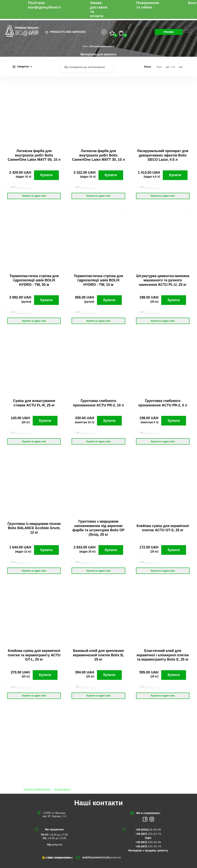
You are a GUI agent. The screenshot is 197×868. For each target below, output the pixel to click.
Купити (46, 175)
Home (85, 46)
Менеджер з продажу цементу (148, 850)
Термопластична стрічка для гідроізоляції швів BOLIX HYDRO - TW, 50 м (34, 280)
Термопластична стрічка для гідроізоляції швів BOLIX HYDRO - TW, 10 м (98, 280)
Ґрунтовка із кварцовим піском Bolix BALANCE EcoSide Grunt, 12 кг (34, 528)
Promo (169, 32)
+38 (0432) (148, 830)
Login (104, 32)
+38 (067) (148, 834)
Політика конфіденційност (37, 789)
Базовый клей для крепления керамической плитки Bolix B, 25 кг (98, 655)
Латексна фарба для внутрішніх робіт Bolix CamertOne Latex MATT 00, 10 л (34, 155)
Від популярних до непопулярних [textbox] (85, 67)
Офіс (148, 838)
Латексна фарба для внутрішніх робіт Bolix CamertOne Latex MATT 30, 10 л (98, 155)
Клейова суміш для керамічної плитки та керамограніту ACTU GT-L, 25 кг (34, 655)
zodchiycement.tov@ (102, 857)
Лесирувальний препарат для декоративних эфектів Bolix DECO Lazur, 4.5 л (163, 155)
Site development (63, 858)
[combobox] (87, 67)
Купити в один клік (34, 196)
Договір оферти (62, 789)
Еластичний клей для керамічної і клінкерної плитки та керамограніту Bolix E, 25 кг (163, 655)
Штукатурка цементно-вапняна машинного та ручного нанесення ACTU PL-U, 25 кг (163, 280)
